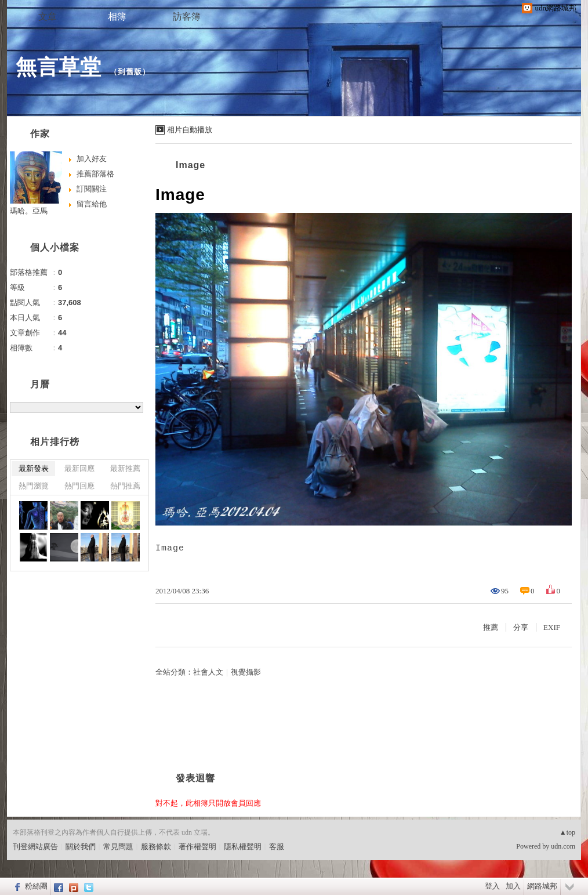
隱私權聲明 (243, 847)
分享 (521, 627)
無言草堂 (59, 67)
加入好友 (92, 159)
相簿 (117, 17)
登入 (492, 886)
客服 (277, 847)
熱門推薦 (125, 486)
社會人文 (208, 672)
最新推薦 (125, 468)
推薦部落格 (95, 174)
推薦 (491, 627)
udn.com (563, 846)
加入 (513, 886)
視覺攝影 (246, 672)
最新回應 (79, 468)
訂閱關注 (92, 189)
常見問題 (118, 847)
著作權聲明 (197, 847)
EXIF (552, 627)
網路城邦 (542, 886)
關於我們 (81, 847)
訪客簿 (187, 17)
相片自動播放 (190, 130)
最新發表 (34, 468)
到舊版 (130, 72)
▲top (567, 832)
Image (190, 165)
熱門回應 (79, 486)
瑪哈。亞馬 (29, 211)
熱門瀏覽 (34, 486)
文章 (48, 17)
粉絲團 (36, 886)
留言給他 (92, 204)
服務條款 (156, 847)
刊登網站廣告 (35, 847)
